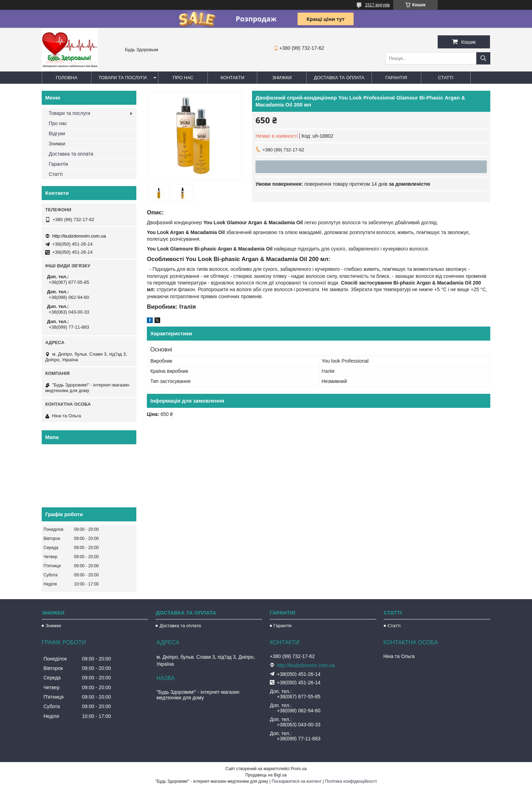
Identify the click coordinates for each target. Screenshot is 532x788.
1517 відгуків (377, 5)
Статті (446, 78)
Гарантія (396, 78)
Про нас (183, 78)
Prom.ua (299, 769)
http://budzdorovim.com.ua (79, 236)
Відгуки (57, 133)
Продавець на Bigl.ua (266, 775)
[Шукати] (483, 58)
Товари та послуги (122, 78)
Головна (67, 78)
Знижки (282, 78)
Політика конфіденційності (351, 781)
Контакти (232, 78)
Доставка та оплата (339, 78)
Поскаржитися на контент (296, 781)
